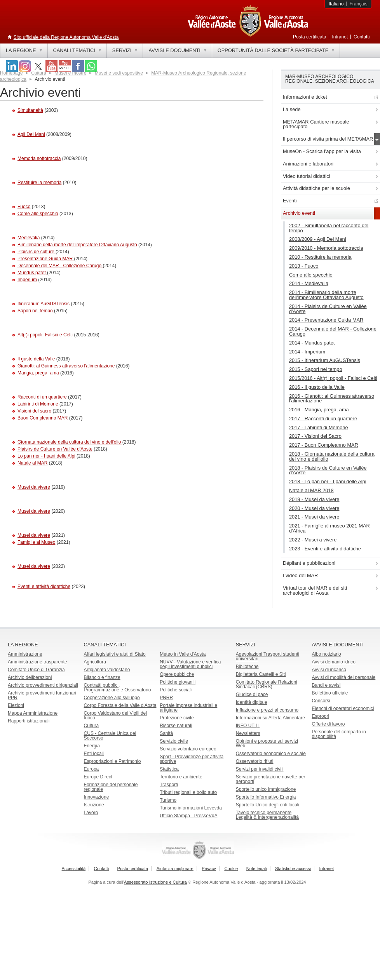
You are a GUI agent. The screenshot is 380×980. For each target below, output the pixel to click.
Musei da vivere (34, 487)
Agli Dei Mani (31, 134)
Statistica (169, 769)
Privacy (209, 869)
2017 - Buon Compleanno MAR (324, 445)
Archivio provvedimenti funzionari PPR (42, 695)
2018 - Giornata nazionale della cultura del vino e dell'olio (332, 456)
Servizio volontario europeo (188, 749)
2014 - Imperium (307, 352)
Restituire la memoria (39, 183)
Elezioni (16, 705)
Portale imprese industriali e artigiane (188, 708)
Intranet (340, 37)
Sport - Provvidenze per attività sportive (192, 759)
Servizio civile (174, 741)
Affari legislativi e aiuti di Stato (115, 654)
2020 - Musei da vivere (314, 508)
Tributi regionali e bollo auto (188, 792)
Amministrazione (25, 654)
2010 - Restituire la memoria (320, 257)
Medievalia (29, 238)
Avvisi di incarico (329, 670)
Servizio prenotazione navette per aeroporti (271, 779)
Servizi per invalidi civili (260, 769)
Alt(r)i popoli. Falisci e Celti (46, 335)
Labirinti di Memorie (38, 404)
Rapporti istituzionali (29, 721)
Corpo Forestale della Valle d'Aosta (120, 705)
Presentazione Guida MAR (46, 259)
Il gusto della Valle (37, 359)
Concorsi (321, 701)
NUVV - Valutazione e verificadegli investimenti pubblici (190, 664)
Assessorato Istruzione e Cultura (155, 882)
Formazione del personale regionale (111, 787)
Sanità (166, 733)
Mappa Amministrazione (33, 713)
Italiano (336, 4)
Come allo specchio (38, 214)
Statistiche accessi (293, 869)
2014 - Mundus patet (312, 343)
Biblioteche (247, 667)
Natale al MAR (32, 463)
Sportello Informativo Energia (266, 797)
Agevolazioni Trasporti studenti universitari (268, 656)
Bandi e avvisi (326, 685)
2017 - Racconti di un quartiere (323, 419)
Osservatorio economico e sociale (271, 754)
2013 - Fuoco (304, 266)
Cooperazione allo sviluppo (112, 698)
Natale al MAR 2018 (311, 490)
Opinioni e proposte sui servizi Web (267, 743)
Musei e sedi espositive (119, 73)
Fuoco (24, 207)
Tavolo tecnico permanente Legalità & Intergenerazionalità (267, 815)
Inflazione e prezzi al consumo (267, 710)
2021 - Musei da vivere (314, 517)
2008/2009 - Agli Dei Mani (318, 239)
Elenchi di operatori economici (343, 708)
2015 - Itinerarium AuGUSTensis (325, 360)
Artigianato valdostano (107, 670)
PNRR (166, 698)
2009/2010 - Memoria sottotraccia (326, 248)
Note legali (257, 869)
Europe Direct (98, 777)
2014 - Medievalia (309, 283)
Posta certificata (309, 37)
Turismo (168, 800)
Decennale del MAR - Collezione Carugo (60, 266)
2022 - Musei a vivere (313, 540)
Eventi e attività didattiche (44, 587)
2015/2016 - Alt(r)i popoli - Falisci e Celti (333, 378)
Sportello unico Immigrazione (266, 789)
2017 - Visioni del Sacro (315, 436)
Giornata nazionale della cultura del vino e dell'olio (70, 442)
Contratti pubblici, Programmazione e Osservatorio (118, 688)
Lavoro (91, 813)
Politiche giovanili (178, 682)
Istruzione (94, 805)
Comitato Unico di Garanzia (36, 670)
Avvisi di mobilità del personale (343, 677)
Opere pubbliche (177, 674)
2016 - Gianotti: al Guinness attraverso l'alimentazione (332, 399)
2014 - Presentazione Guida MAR (326, 320)
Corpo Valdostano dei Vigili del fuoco (115, 715)
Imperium (27, 280)
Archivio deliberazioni (30, 677)
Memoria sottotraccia (39, 158)
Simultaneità (30, 110)
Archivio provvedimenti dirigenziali (43, 685)
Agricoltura (95, 662)
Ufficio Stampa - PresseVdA (189, 816)
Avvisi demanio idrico (334, 662)
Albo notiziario (326, 654)
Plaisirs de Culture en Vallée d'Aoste (55, 449)
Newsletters (248, 733)
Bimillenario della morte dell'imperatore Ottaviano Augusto (77, 245)
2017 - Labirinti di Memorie (319, 427)
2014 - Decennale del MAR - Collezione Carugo (333, 331)
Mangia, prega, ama (39, 373)
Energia (92, 746)
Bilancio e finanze (102, 677)
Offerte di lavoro (328, 724)
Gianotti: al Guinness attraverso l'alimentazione (67, 366)
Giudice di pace (252, 695)
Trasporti (169, 785)
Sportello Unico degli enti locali (268, 805)
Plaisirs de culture (37, 252)
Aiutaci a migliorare (175, 869)
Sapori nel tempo (36, 311)
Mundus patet (32, 273)
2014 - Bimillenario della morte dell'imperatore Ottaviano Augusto (326, 295)
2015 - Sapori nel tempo (316, 369)
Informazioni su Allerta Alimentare (270, 718)
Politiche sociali (176, 690)
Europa (92, 769)
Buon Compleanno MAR (43, 418)
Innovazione (97, 797)
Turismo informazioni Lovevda (191, 808)
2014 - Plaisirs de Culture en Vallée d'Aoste (328, 309)
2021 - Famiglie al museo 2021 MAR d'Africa (329, 528)
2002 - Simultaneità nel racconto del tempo (329, 228)
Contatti (362, 37)
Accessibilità (74, 869)
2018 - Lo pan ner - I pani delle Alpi (328, 481)
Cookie (231, 869)
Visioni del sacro (34, 411)
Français (358, 4)
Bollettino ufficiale (330, 693)
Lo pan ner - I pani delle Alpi (46, 456)
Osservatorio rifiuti (255, 761)
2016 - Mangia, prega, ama (319, 410)
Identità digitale (252, 702)
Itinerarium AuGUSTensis (44, 304)
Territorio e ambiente (181, 777)
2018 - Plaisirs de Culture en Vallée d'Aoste (328, 470)
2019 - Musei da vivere (314, 499)
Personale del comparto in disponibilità (339, 734)
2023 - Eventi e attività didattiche (325, 549)
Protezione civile (177, 718)
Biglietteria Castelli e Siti (261, 674)
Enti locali (94, 754)
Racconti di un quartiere (42, 397)
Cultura (92, 726)
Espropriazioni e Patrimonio (112, 761)
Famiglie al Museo (36, 542)
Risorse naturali (176, 726)
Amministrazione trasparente (37, 662)
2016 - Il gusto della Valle (317, 387)
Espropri (320, 716)
